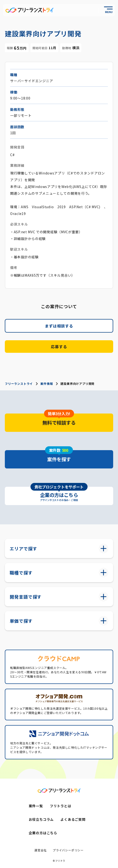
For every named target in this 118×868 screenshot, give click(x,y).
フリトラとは (61, 806)
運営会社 (41, 850)
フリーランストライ (19, 384)
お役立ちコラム (41, 819)
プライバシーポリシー (68, 850)
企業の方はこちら (43, 833)
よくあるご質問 (73, 819)
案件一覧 (36, 806)
